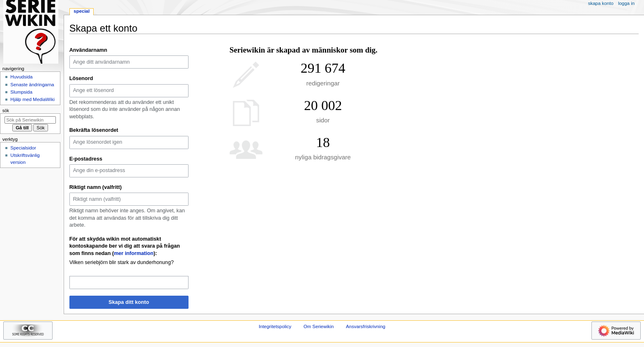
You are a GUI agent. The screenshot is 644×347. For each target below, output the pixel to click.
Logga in (626, 3)
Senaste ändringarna (32, 85)
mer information (134, 253)
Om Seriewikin (319, 326)
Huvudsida (21, 77)
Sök (6, 110)
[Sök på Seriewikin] (30, 120)
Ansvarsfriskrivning (366, 326)
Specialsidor (23, 148)
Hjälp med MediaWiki (32, 99)
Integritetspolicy (275, 326)
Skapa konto (601, 3)
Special (82, 11)
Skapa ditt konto (129, 302)
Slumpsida (21, 92)
